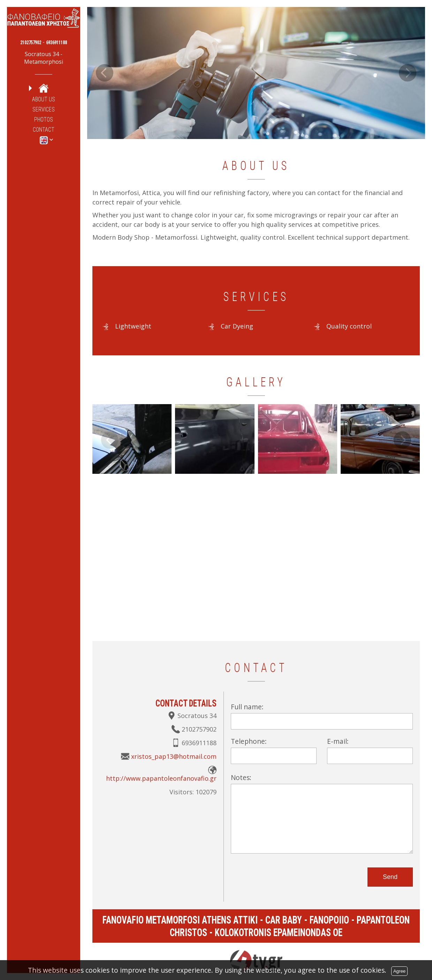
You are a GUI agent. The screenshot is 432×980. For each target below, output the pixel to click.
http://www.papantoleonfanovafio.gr (161, 778)
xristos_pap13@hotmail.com (174, 756)
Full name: (247, 707)
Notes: (241, 777)
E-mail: (338, 741)
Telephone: (249, 741)
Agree (400, 971)
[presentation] (284, 874)
